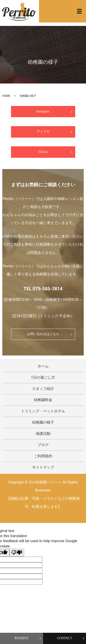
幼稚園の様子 (43, 422)
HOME (6, 96)
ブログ (43, 445)
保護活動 (43, 434)
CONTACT (65, 638)
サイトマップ (43, 467)
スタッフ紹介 (43, 389)
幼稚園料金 (43, 400)
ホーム (43, 366)
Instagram (43, 111)
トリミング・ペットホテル (43, 411)
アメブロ (43, 132)
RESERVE (21, 638)
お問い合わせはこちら (43, 334)
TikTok (43, 152)
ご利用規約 (43, 456)
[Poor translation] (17, 553)
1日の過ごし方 (43, 377)
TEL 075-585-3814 (43, 289)
